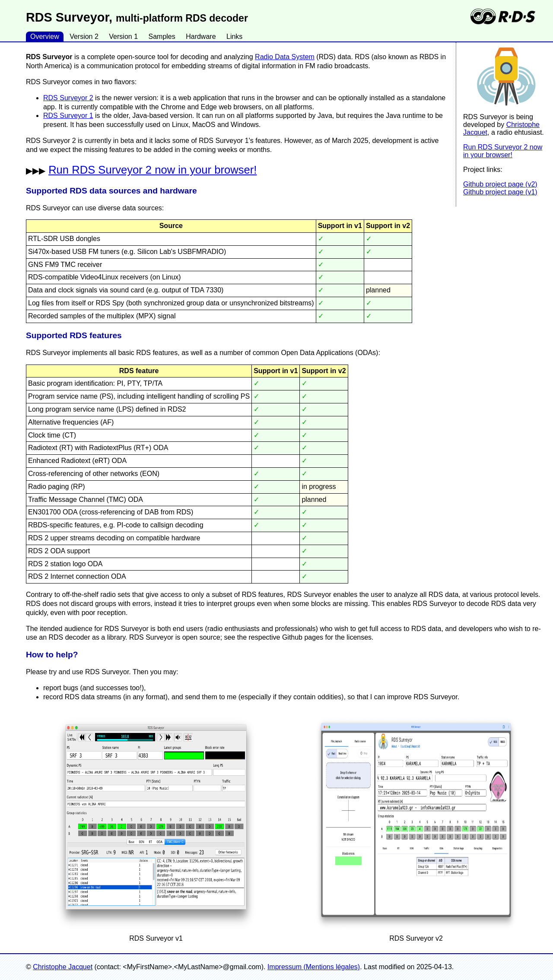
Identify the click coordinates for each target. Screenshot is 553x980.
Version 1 (123, 36)
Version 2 (84, 36)
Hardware (201, 36)
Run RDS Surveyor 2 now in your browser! (503, 151)
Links (234, 36)
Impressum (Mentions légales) (314, 967)
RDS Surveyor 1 (68, 116)
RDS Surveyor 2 (68, 98)
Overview (45, 36)
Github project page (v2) (500, 184)
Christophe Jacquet (63, 967)
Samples (162, 36)
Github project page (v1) (500, 192)
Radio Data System (285, 57)
